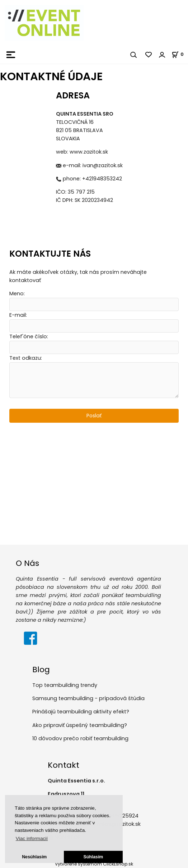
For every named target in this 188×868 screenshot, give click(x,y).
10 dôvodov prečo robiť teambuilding (80, 739)
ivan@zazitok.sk (103, 165)
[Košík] (180, 54)
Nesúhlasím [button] (34, 857)
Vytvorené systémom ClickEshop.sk (94, 864)
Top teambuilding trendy (65, 685)
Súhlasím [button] (93, 857)
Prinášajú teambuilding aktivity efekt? (81, 712)
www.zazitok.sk (89, 152)
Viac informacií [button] (32, 838)
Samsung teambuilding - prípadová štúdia (88, 699)
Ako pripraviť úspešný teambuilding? (80, 725)
